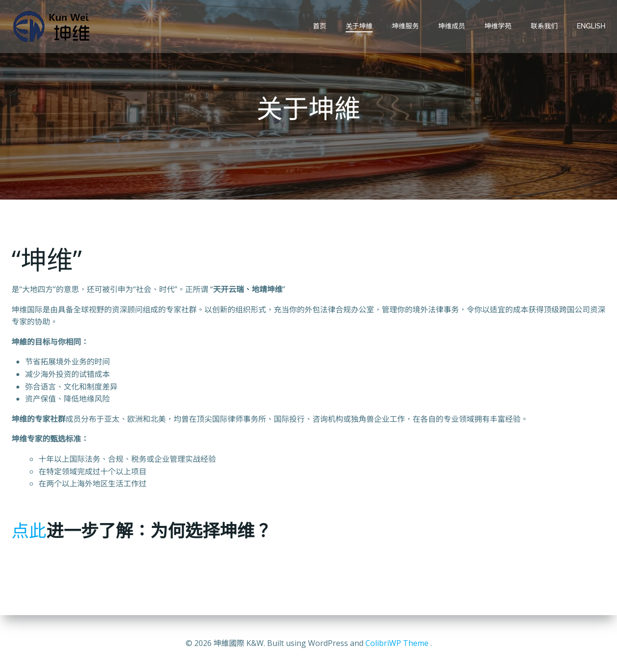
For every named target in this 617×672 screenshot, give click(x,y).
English (591, 26)
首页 (320, 26)
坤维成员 (452, 26)
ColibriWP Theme (397, 643)
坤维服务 (405, 26)
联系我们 (544, 26)
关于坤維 (359, 26)
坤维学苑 (498, 26)
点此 (29, 531)
